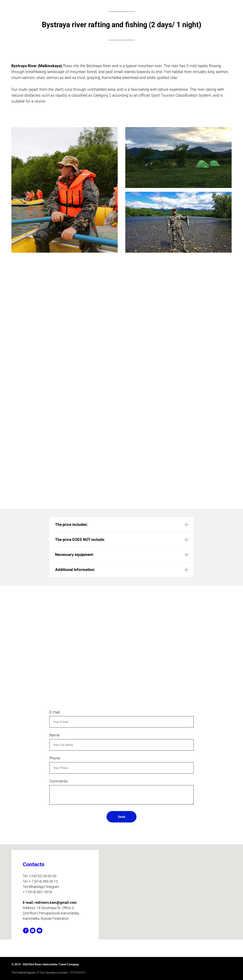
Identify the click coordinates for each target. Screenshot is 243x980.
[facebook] (26, 931)
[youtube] (39, 931)
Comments (59, 781)
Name (54, 735)
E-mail (55, 712)
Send (121, 817)
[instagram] (33, 931)
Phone (55, 758)
